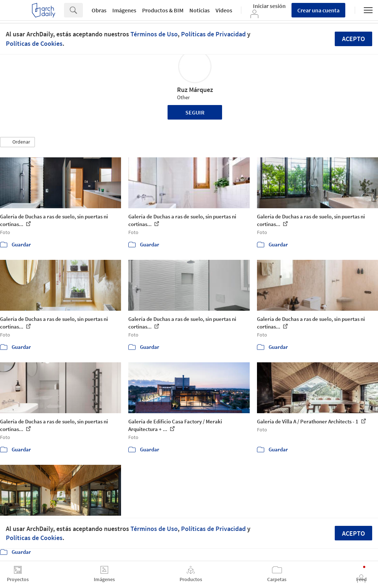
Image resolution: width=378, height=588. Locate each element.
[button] (17, 142)
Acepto (353, 39)
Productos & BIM (163, 10)
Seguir (195, 112)
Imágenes (124, 10)
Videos (224, 10)
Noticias (200, 10)
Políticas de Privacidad (213, 34)
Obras (99, 10)
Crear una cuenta (318, 10)
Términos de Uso (154, 34)
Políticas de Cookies (34, 43)
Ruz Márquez (195, 90)
